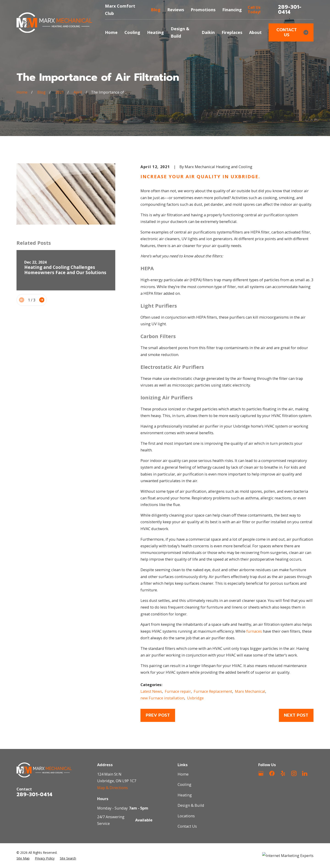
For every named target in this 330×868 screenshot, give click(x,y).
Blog (156, 10)
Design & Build (191, 805)
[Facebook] (272, 773)
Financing (232, 10)
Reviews (176, 10)
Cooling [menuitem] (132, 32)
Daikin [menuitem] (208, 32)
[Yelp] (283, 773)
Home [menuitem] (111, 32)
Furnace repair (178, 691)
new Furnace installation (162, 698)
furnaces (254, 631)
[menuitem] (23, 858)
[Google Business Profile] (261, 773)
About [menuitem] (255, 32)
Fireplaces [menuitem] (232, 32)
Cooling (184, 784)
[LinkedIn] (305, 773)
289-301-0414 (290, 10)
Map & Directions (113, 788)
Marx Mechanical (250, 691)
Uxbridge (195, 698)
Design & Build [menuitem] (180, 32)
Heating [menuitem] (155, 32)
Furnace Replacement (213, 691)
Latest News (151, 691)
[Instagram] (294, 773)
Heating (185, 795)
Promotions (203, 10)
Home (183, 774)
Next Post (296, 715)
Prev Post (158, 715)
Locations (186, 816)
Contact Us (292, 32)
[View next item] (42, 300)
